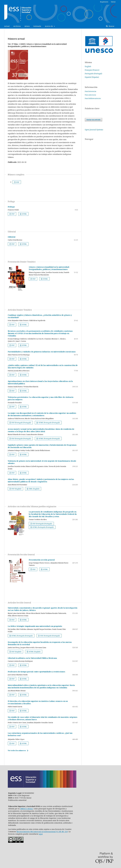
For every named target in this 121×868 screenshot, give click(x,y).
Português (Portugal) (93, 74)
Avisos (27, 26)
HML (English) (34, 489)
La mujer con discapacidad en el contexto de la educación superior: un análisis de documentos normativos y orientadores (42, 414)
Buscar (111, 26)
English (88, 66)
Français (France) (92, 70)
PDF (18, 182)
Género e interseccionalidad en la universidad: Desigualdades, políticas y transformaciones (49, 268)
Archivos (17, 26)
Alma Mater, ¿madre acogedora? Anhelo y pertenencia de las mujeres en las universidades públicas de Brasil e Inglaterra (41, 480)
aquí (41, 834)
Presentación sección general (42, 560)
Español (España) (92, 77)
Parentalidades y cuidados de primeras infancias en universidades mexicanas (42, 352)
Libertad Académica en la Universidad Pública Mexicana (32, 658)
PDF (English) (16, 489)
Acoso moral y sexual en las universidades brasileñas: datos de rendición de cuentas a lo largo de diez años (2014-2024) (41, 430)
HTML (24, 214)
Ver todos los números (17, 750)
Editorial (12, 237)
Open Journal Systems (94, 130)
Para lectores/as (91, 91)
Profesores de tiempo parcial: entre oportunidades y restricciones (36, 672)
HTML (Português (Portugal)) (49, 423)
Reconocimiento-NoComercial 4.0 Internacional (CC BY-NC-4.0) (42, 832)
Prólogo (11, 207)
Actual (7, 26)
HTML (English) (35, 652)
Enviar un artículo (94, 120)
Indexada (37, 26)
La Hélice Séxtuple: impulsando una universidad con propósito (35, 626)
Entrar (113, 2)
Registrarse (104, 2)
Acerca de (49, 26)
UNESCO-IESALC (27, 809)
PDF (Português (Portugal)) (21, 423)
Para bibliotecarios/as (93, 98)
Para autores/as (90, 95)
